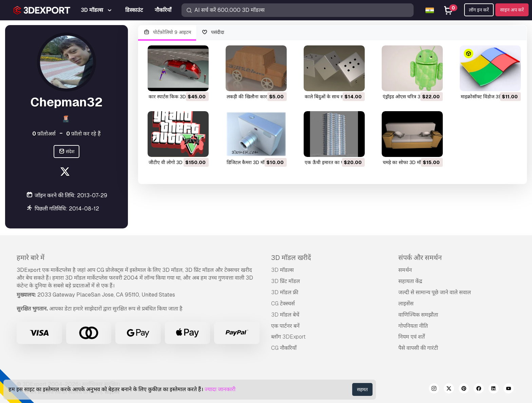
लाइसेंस (406, 304)
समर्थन (405, 270)
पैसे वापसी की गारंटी (418, 348)
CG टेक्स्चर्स (283, 304)
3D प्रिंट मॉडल (286, 281)
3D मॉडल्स (282, 270)
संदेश (67, 152)
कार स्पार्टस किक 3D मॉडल (173, 97)
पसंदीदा (213, 32)
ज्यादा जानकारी (220, 389)
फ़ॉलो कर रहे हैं (83, 134)
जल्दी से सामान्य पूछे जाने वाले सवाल (435, 292)
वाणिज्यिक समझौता (418, 315)
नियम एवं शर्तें (412, 337)
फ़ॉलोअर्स (44, 134)
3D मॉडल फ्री (285, 292)
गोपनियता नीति (413, 326)
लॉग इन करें (479, 10)
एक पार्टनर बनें (285, 326)
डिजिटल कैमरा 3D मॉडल (248, 162)
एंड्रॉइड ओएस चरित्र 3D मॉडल (409, 97)
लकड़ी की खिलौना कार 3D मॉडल (256, 97)
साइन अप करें (512, 10)
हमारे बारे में (31, 258)
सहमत (362, 389)
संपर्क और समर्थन (420, 258)
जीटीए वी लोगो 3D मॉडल (171, 162)
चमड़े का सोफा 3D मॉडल (405, 162)
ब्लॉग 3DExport (288, 337)
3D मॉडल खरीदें (291, 258)
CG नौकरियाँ (284, 348)
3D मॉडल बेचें (285, 315)
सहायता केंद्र (410, 281)
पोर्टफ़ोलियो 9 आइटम (167, 32)
